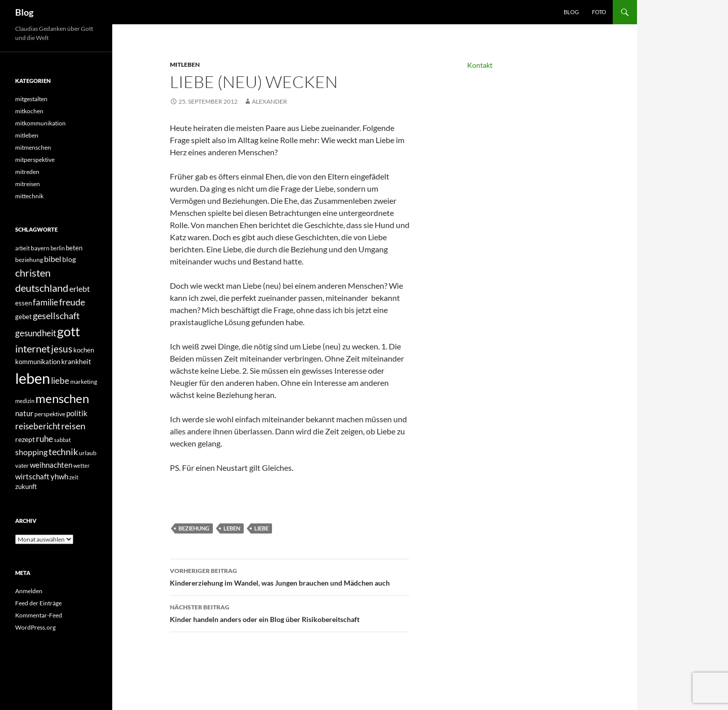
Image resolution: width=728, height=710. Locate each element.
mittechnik (29, 196)
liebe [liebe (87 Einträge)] (60, 381)
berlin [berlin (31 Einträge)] (58, 248)
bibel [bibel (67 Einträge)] (53, 259)
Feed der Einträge (38, 603)
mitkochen (29, 111)
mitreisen (28, 184)
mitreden (27, 172)
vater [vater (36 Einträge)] (22, 465)
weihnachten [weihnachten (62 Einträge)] (51, 465)
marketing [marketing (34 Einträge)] (84, 382)
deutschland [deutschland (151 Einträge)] (42, 288)
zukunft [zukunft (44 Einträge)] (26, 486)
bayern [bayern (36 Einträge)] (40, 248)
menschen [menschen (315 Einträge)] (62, 398)
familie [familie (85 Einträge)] (45, 302)
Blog (24, 12)
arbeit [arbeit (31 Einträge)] (22, 248)
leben (232, 528)
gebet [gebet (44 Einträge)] (24, 317)
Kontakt (480, 65)
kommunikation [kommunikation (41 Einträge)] (38, 362)
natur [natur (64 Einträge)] (24, 413)
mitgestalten (31, 99)
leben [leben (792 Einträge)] (33, 378)
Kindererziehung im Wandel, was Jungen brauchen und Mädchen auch (290, 576)
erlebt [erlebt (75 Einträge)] (80, 289)
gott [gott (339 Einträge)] (69, 331)
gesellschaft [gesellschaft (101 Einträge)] (56, 316)
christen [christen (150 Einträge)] (33, 273)
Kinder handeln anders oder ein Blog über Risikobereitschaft (290, 612)
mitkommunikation (40, 123)
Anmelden (29, 591)
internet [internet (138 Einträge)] (33, 349)
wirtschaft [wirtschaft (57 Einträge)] (32, 477)
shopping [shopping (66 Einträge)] (31, 452)
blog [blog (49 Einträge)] (69, 259)
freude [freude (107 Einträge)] (72, 302)
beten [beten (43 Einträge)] (74, 248)
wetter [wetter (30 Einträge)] (81, 465)
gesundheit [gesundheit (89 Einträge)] (36, 333)
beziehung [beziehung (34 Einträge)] (29, 260)
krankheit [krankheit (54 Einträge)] (76, 361)
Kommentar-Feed (39, 615)
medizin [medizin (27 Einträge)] (25, 401)
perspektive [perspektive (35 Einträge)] (50, 414)
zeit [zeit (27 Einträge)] (74, 477)
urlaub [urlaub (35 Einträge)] (88, 453)
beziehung (194, 528)
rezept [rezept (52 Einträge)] (25, 439)
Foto (599, 12)
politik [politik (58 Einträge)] (77, 413)
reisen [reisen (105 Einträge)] (73, 426)
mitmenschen (33, 147)
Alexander (269, 101)
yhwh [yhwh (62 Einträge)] (59, 476)
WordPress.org (35, 627)
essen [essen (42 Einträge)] (24, 303)
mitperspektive (35, 160)
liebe (261, 528)
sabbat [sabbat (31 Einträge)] (62, 440)
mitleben (185, 64)
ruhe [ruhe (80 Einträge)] (44, 439)
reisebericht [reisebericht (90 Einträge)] (38, 426)
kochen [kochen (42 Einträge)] (84, 350)
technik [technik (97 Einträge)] (63, 452)
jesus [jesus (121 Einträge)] (62, 349)
